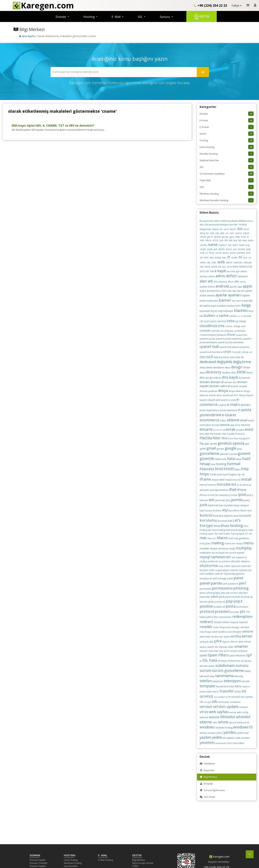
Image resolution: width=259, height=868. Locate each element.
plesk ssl (239, 597)
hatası (238, 459)
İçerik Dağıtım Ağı (232, 475)
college (237, 326)
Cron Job (236, 352)
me (233, 544)
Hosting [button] (89, 17)
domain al (217, 382)
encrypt (216, 425)
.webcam (238, 263)
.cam (212, 233)
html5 (229, 469)
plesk (215, 597)
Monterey (223, 549)
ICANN (213, 475)
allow (231, 282)
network (240, 557)
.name (212, 245)
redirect (206, 622)
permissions (222, 588)
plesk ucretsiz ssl (217, 602)
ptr (243, 611)
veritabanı (235, 702)
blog (251, 311)
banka (203, 301)
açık (238, 271)
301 (207, 271)
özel (202, 574)
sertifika (236, 636)
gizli (247, 444)
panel (238, 578)
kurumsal (222, 521)
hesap (205, 464)
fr (249, 439)
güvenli (244, 453)
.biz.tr (246, 229)
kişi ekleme (234, 511)
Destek (202, 17)
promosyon (242, 607)
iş (252, 495)
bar (234, 301)
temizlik (245, 681)
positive (206, 606)
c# (217, 316)
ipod (242, 495)
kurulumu (208, 520)
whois (223, 722)
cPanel (231, 335)
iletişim (215, 480)
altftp (237, 282)
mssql (232, 549)
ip (238, 485)
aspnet (248, 291)
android (222, 286)
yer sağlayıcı (229, 738)
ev (218, 430)
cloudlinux (208, 326)
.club (222, 233)
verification (224, 702)
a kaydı (220, 271)
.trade (234, 257)
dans (232, 357)
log (233, 534)
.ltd (239, 240)
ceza (231, 321)
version (206, 707)
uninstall (236, 697)
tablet (248, 671)
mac (203, 538)
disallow (226, 373)
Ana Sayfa (27, 36)
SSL (227, 167)
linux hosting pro (239, 530)
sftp (211, 642)
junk (203, 505)
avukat (203, 295)
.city (217, 233)
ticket (232, 687)
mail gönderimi (241, 538)
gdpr (207, 444)
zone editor (238, 743)
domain (205, 382)
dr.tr (236, 395)
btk (201, 316)
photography (213, 593)
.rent (202, 253)
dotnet (212, 395)
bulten (209, 315)
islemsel (204, 500)
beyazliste (205, 311)
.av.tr (226, 229)
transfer (227, 691)
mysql (205, 557)
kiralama (217, 511)
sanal (214, 632)
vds (215, 701)
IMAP (222, 480)
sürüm (205, 670)
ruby (202, 632)
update (249, 697)
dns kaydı (230, 377)
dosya (223, 391)
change (242, 321)
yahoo (220, 733)
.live (235, 240)
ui (227, 697)
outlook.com (245, 570)
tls (240, 687)
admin (212, 276)
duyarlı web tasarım (218, 400)
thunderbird (222, 687)
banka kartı (212, 301)
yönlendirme (221, 743)
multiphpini (205, 553)
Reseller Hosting (227, 154)
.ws (219, 267)
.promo (241, 249)
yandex (230, 732)
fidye (207, 434)
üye (209, 702)
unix (243, 697)
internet (212, 485)
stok (205, 666)
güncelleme (209, 453)
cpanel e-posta (207, 339)
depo (228, 368)
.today (218, 257)
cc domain (246, 316)
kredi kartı (218, 516)
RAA (216, 617)
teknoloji (239, 676)
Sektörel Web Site (227, 160)
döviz (219, 395)
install (246, 479)
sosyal (234, 651)
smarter (241, 646)
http (245, 469)
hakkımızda (221, 459)
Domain (227, 114)
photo (203, 593)
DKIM (241, 372)
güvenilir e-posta (229, 454)
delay (202, 368)
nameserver (221, 557)
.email (203, 237)
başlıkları (222, 306)
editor (223, 420)
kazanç (209, 511)
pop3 (238, 601)
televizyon (232, 681)
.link (230, 240)
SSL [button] (140, 17)
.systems (241, 253)
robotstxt (244, 627)
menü (249, 543)
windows (207, 727)
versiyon (244, 707)
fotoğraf (243, 439)
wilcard (233, 723)
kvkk (230, 521)
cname (229, 326)
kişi (225, 510)
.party (210, 249)
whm (215, 723)
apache (233, 287)
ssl (201, 661)
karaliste (229, 505)
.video (203, 263)
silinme (234, 642)
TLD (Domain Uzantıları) (227, 174)
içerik (220, 475)
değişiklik (224, 362)
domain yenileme (208, 391)
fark (202, 434)
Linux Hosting (227, 147)
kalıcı (221, 505)
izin (212, 500)
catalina (233, 316)
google (231, 448)
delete (209, 368)
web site (233, 712)
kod (249, 511)
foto (236, 439)
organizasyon (222, 570)
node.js (203, 561)
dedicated (208, 362)
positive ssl (219, 607)
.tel (201, 257)
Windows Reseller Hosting (227, 200)
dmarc (250, 373)
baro (239, 301)
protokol (222, 611)
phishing (241, 588)
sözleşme (242, 651)
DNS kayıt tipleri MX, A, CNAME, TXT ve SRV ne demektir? (53, 126)
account (231, 271)
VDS (227, 187)
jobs (228, 500)
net (233, 557)
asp (234, 291)
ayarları (234, 295)
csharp (245, 352)
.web (221, 262)
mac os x (212, 538)
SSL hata (210, 660)
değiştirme (242, 362)
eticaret (206, 429)
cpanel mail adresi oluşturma (234, 347)
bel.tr (238, 306)
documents (244, 378)
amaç (243, 282)
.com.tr (238, 233)
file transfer (216, 434)
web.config (242, 712)
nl (246, 557)
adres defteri (226, 276)
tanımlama (224, 676)
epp (232, 425)
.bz (207, 233)
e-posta (243, 405)
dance (226, 357)
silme (241, 642)
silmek (247, 642)
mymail (240, 553)
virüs (204, 712)
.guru (232, 237)
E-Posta (227, 120)
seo (221, 637)
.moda (203, 245)
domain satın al (220, 386)
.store (232, 253)
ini (239, 480)
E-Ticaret (227, 127)
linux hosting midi (221, 530)
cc (239, 316)
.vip (208, 263)
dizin (234, 373)
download (228, 395)
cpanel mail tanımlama (211, 352)
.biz (240, 229)
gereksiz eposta (231, 443)
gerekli (213, 444)
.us (249, 257)
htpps (238, 469)
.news (242, 245)
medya (239, 544)
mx (213, 553)
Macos (222, 538)
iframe (205, 479)
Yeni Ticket (207, 797)
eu (215, 430)
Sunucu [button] (165, 17)
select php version (209, 637)
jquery (247, 500)
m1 (246, 534)
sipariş (203, 647)
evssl (249, 429)
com (243, 326)
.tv (240, 257)
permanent (205, 589)
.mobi (250, 240)
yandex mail (242, 733)
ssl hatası (222, 661)
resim (216, 627)
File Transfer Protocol (233, 434)
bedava (231, 306)
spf (249, 655)
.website (247, 263)
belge (246, 305)
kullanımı (228, 516)
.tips (212, 257)
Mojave (214, 549)
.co (227, 233)
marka (228, 544)
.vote (213, 263)
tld (237, 686)
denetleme (219, 368)
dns (202, 378)
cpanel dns (242, 335)
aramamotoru (214, 291)
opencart (236, 566)
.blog (202, 233)
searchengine (234, 632)
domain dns (230, 382)
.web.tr (229, 263)
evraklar (240, 430)
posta (231, 606)
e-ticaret (229, 415)
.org (247, 245)
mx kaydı (220, 553)
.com (231, 233)
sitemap (223, 647)
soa (221, 651)
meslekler (205, 549)
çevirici (213, 321)
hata (231, 458)
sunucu (242, 665)
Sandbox (222, 632)
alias (216, 282)
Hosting (227, 140)
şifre (218, 641)
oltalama (245, 561)
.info (202, 240)
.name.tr (223, 245)
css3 (209, 357)
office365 (235, 561)
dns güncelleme (213, 378)
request (234, 622)
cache (224, 315)
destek (247, 368)
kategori (245, 505)
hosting (221, 464)
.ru (206, 253)
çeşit (206, 321)
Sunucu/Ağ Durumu (212, 790)
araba (203, 291)
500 (212, 271)
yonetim (245, 738)
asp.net (240, 291)
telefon (206, 681)
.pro (235, 249)
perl (242, 583)
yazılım (205, 737)
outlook (234, 570)
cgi (237, 321)
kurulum (245, 516)
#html (236, 267)
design (237, 367)
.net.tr (235, 245)
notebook (213, 561)
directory (214, 372)
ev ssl (222, 430)
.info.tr (208, 240)
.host (243, 237)
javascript (220, 500)
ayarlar (221, 295)
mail (231, 538)
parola (216, 583)
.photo (221, 249)
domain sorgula (239, 386)
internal (204, 485)
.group (225, 237)
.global (217, 237)
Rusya (208, 632)
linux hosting (232, 526)
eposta (225, 425)
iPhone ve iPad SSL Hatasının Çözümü (219, 495)
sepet (226, 637)
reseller (206, 627)
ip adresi (244, 485)
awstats (211, 295)
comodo (205, 331)
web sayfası (219, 712)
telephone (218, 681)
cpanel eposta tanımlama (231, 342)
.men (244, 240)
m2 (250, 534)
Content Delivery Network (213, 335)
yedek (217, 737)
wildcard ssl (243, 723)
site (216, 647)
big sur (214, 311)
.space (225, 253)
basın (214, 306)
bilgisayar (228, 311)
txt (244, 691)
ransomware (225, 617)
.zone (229, 267)
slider (231, 647)
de (242, 357)
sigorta (226, 642)
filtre (225, 438)
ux (205, 702)
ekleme (233, 420)
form (231, 439)
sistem (211, 647)
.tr (228, 257)
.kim (221, 240)
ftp (202, 443)
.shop (211, 253)
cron (227, 352)
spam (203, 655)
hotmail (234, 464)
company (229, 331)
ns (220, 561)
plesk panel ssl (226, 597)
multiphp (244, 548)
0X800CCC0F (246, 267)
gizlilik (203, 449)
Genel (227, 134)
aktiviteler (243, 276)
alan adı (206, 281)
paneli (205, 583)
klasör (244, 511)
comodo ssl (217, 331)
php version (232, 593)
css (202, 357)
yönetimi (207, 743)
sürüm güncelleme (228, 670)
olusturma (209, 565)
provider (235, 612)
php (223, 593)
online (227, 566)
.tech (248, 253)
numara (226, 561)
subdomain (225, 665)
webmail (204, 717)
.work (207, 267)
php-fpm (243, 593)
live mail (219, 534)
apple (247, 286)
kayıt (202, 511)
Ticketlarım (207, 764)
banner (225, 300)
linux (217, 526)
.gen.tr (210, 237)
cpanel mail (209, 346)
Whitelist (228, 717)
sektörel (247, 632)
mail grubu (205, 544)
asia (229, 291)
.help (237, 237)
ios (234, 484)
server (247, 636)
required (243, 622)
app (240, 287)
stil (201, 666)
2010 (202, 271)
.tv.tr (245, 257)
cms (221, 326)
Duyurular (207, 770)
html (219, 469)
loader (227, 534)
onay (221, 566)
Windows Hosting (227, 194)
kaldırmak (213, 505)
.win (202, 267)
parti (225, 584)
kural (236, 516)
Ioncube (224, 484)
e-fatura (222, 405)
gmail (211, 448)
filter (217, 438)
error (238, 425)
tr (218, 692)
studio (212, 666)
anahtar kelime (207, 287)
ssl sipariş (246, 661)
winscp (203, 733)
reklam (226, 622)
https (204, 474)
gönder (220, 449)
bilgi (221, 311)
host (213, 464)
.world (214, 267)
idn (243, 475)
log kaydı (239, 534)
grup (239, 449)
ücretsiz (206, 696)
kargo (237, 505)
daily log (218, 357)
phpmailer (205, 597)
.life (226, 240)
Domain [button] (61, 17)
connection (240, 331)
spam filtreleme (238, 656)
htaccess (207, 469)
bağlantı (246, 295)
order (212, 570)
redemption (242, 616)
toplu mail (211, 692)
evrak (231, 429)
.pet (215, 249)
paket (230, 578)
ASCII (224, 291)
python (209, 617)
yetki (238, 738)
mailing (218, 543)
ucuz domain (219, 697)
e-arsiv (232, 400)
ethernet (246, 425)
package (222, 578)
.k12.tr (215, 240)
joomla (237, 500)
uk (229, 697)
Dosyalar (206, 784)
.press (229, 249)
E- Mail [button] (116, 17)
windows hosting (224, 728)
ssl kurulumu (234, 661)
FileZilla (206, 438)
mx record (231, 553)
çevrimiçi (222, 321)
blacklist (241, 310)
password (233, 584)
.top (224, 257)
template (207, 686)
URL (202, 702)
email (244, 420)
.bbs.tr (233, 229)
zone (229, 743)
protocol (207, 611)
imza (235, 480)
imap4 (229, 480)
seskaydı (204, 642)
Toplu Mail (227, 180)
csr (251, 352)
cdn (202, 321)
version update (226, 707)
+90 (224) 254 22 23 (210, 5)
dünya (242, 395)
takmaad (204, 676)
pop (229, 601)
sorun (227, 651)
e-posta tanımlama (228, 410)
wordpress (212, 733)
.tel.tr (206, 257)
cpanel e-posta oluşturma (229, 339)
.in (248, 237)
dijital (202, 373)
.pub (248, 249)
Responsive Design (229, 627)
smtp (216, 651)
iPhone (242, 490)
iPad (233, 489)
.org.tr (203, 249)
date (238, 357)
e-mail (232, 404)
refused (218, 622)
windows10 (243, 727)
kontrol (206, 515)
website (214, 717)
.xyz (224, 267)
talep (212, 676)
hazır (247, 458)
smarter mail (206, 651)
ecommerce (210, 420)
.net (229, 245)
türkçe (238, 692)
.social (218, 253)
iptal (249, 495)
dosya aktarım (236, 391)
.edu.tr (246, 233)
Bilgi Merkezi (208, 777)
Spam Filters (218, 655)
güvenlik (207, 458)
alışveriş (223, 282)
